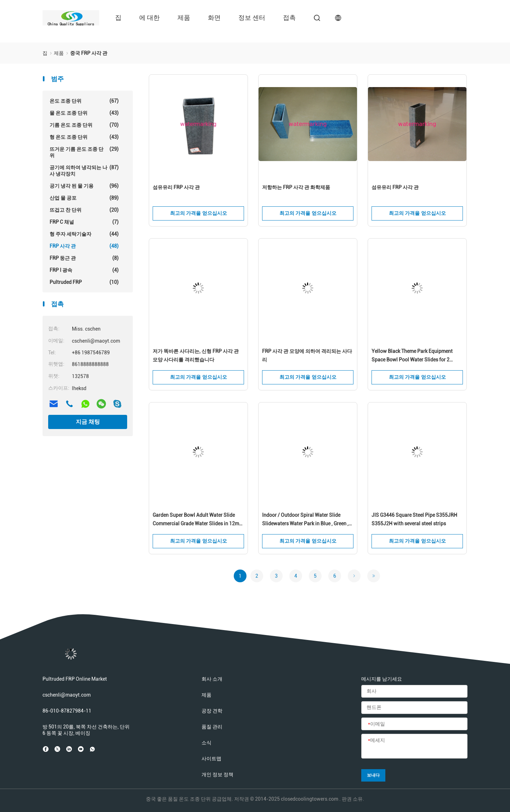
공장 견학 (212, 711)
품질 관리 (212, 727)
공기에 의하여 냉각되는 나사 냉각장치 (84, 170)
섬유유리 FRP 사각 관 (176, 187)
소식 (206, 743)
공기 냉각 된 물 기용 (84, 186)
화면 (214, 18)
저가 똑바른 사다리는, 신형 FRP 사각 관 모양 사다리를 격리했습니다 (196, 355)
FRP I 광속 (84, 270)
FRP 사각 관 (84, 246)
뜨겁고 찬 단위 (84, 210)
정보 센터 (252, 18)
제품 (184, 18)
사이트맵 (211, 759)
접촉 (289, 18)
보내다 (373, 775)
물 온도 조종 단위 (84, 113)
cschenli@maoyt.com (67, 695)
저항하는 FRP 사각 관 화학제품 (296, 187)
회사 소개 (212, 679)
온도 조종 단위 (84, 101)
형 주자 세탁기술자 (84, 234)
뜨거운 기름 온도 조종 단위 (84, 152)
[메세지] (414, 747)
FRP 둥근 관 (84, 258)
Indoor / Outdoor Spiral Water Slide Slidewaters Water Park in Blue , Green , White (305, 520)
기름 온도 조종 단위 (84, 125)
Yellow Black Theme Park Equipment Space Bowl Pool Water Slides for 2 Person (412, 356)
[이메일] (414, 724)
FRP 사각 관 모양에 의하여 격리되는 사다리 (307, 355)
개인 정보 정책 (217, 774)
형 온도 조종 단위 (84, 137)
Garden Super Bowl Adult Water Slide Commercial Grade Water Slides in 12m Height (196, 520)
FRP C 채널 (84, 222)
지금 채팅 (88, 422)
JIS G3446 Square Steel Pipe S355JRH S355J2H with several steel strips (414, 519)
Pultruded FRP (84, 282)
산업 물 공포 (84, 198)
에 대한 (149, 18)
